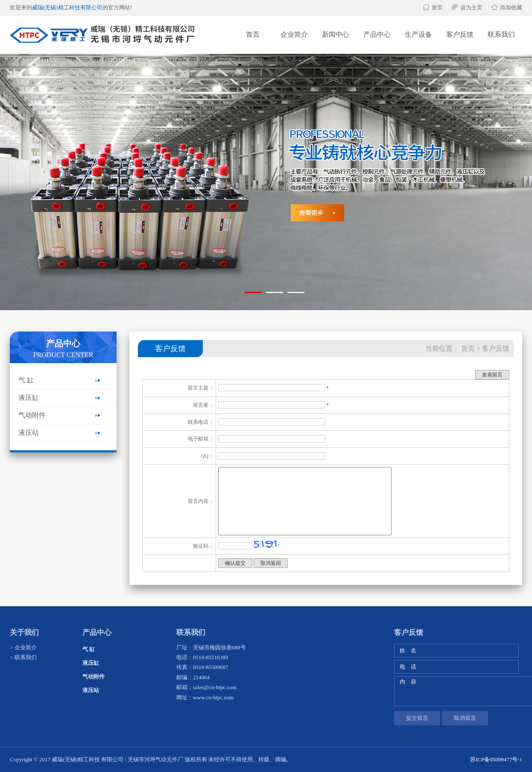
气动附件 (32, 415)
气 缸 (26, 380)
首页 (437, 7)
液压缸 (29, 398)
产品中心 (377, 34)
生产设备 (418, 34)
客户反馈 (460, 34)
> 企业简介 (23, 647)
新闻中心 (336, 34)
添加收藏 (511, 7)
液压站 (29, 433)
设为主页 (471, 7)
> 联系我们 (23, 657)
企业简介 (294, 34)
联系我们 (501, 34)
